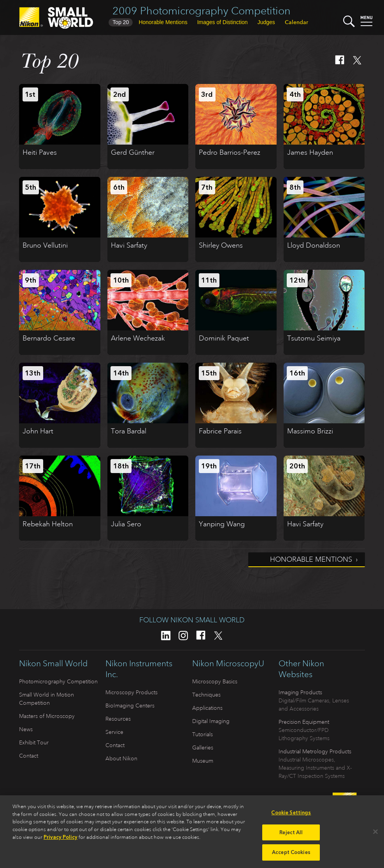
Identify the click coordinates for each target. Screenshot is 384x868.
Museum (203, 761)
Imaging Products (300, 692)
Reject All (291, 836)
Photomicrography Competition (58, 681)
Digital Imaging (211, 721)
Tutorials (203, 734)
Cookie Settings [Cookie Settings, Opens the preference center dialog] (291, 816)
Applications (207, 708)
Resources (118, 719)
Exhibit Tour (34, 742)
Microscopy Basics (215, 681)
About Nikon (121, 758)
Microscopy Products (132, 692)
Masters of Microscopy (47, 716)
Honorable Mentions (311, 559)
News (26, 729)
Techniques (206, 695)
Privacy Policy (60, 841)
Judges (266, 22)
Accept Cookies (291, 856)
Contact (29, 756)
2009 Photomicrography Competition (202, 11)
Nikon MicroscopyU (228, 664)
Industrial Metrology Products (315, 751)
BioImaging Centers (130, 706)
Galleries (203, 747)
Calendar (296, 22)
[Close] (375, 835)
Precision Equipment (304, 722)
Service (114, 732)
